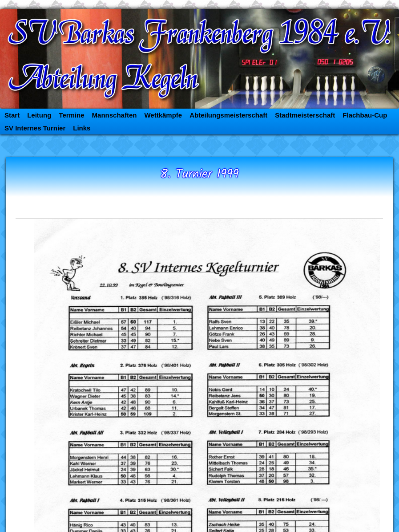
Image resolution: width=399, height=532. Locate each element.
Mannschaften (115, 115)
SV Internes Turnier (35, 128)
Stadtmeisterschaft (305, 115)
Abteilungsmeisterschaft (228, 115)
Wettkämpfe (163, 115)
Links (82, 128)
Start (12, 115)
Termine (71, 115)
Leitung (39, 115)
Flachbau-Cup (365, 115)
